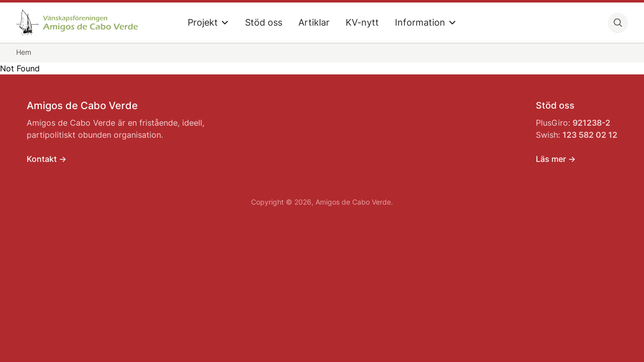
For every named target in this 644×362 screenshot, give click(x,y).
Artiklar (314, 22)
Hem (24, 52)
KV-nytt (362, 22)
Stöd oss (264, 22)
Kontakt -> (47, 159)
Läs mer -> (556, 159)
